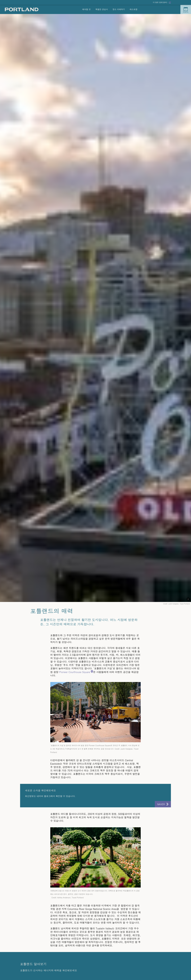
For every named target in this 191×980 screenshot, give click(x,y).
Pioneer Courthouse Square (75, 672)
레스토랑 (134, 9)
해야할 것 (86, 9)
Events (186, 10)
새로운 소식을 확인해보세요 (40, 790)
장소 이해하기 (119, 9)
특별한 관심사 (102, 9)
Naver (161, 804)
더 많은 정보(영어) (160, 2)
